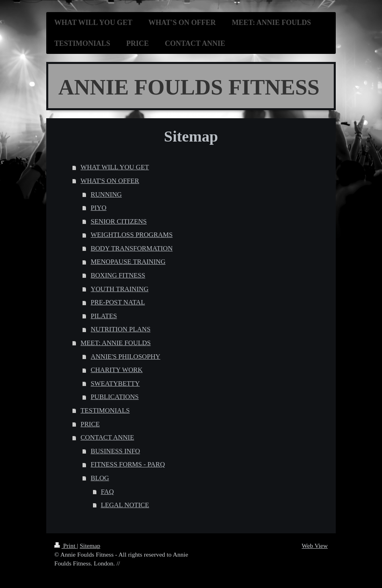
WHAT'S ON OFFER (110, 181)
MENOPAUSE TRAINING (128, 262)
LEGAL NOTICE (125, 505)
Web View (315, 546)
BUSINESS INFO (116, 451)
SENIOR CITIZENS (119, 221)
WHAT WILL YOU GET (115, 167)
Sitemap (90, 546)
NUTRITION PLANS (121, 329)
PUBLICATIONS (115, 397)
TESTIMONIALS (105, 410)
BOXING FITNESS (118, 275)
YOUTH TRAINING (120, 289)
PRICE (90, 424)
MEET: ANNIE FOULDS (115, 343)
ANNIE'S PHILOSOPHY (126, 357)
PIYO (99, 208)
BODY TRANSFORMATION (132, 248)
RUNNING (106, 194)
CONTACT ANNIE (107, 437)
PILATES (104, 316)
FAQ (107, 492)
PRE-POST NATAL (118, 302)
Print (66, 546)
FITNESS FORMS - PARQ (128, 464)
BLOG (100, 478)
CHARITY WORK (117, 370)
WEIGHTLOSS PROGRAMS (132, 235)
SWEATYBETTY (115, 383)
